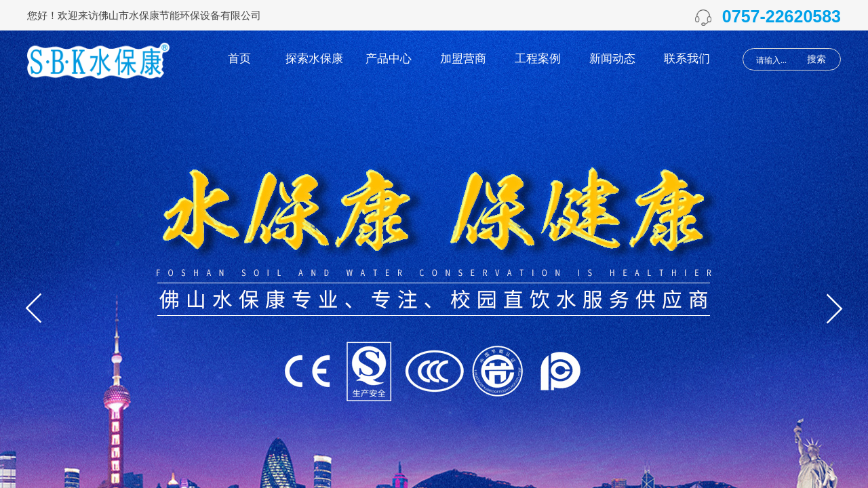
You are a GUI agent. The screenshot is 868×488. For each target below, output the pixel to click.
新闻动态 (612, 59)
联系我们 (687, 59)
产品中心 (389, 59)
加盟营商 (463, 59)
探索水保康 (314, 59)
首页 (239, 59)
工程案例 (538, 59)
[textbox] (775, 60)
